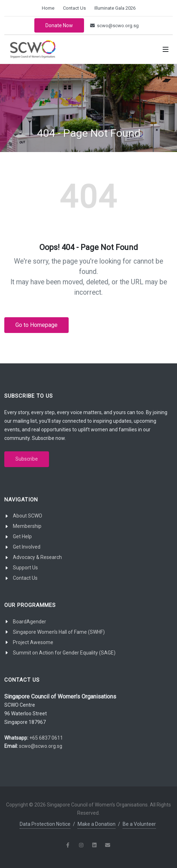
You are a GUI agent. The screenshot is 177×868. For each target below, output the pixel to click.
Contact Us (74, 8)
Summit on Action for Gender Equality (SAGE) (64, 653)
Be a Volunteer (139, 824)
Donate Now (59, 25)
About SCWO (28, 516)
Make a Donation (97, 824)
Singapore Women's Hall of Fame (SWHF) (59, 632)
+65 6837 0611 (46, 738)
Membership (27, 526)
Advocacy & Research (37, 557)
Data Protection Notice (45, 824)
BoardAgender (30, 622)
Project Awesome (33, 642)
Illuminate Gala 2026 (115, 8)
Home (48, 8)
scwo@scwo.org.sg (114, 26)
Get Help (22, 536)
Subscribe (27, 459)
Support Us (25, 568)
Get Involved (27, 547)
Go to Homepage (36, 325)
